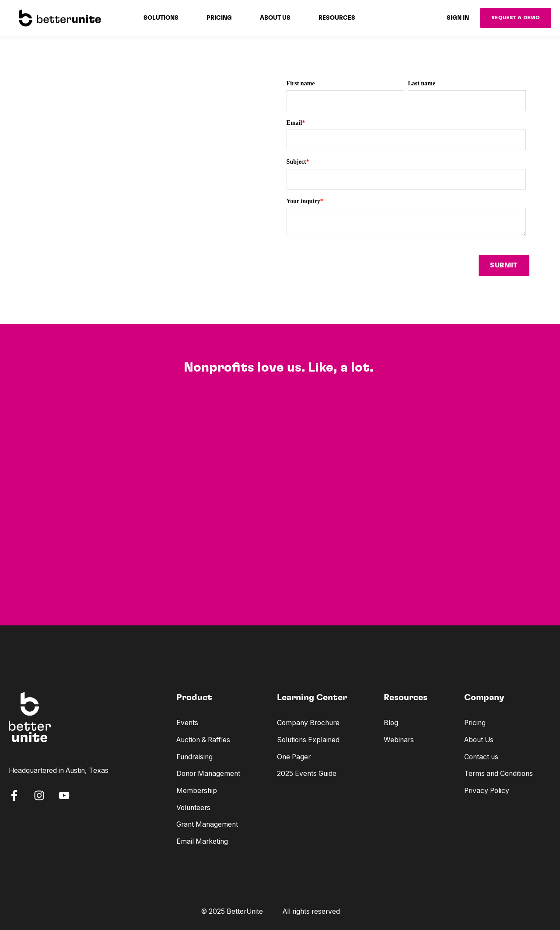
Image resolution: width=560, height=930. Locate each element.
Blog (391, 723)
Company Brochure (308, 723)
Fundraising (194, 757)
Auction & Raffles (203, 740)
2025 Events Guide (307, 774)
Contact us (481, 757)
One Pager (294, 757)
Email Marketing (202, 841)
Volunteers (193, 808)
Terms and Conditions (499, 774)
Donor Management (208, 774)
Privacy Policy (487, 791)
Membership (197, 791)
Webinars (399, 740)
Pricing (475, 723)
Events (187, 723)
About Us (479, 740)
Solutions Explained (308, 740)
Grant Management (207, 824)
